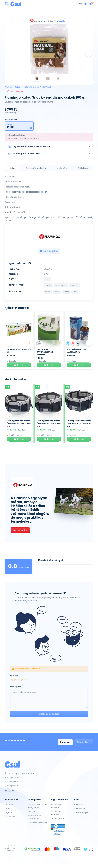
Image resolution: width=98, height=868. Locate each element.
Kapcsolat (65, 742)
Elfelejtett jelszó (82, 812)
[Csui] (12, 764)
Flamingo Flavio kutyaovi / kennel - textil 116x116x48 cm (79, 423)
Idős (75, 292)
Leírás (13, 168)
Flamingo (47, 87)
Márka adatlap (49, 251)
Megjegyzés (16, 687)
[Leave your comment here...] (49, 698)
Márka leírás (62, 168)
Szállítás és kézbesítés (37, 823)
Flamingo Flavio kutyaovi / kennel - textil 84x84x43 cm (49, 423)
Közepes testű (61, 285)
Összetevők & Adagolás (36, 168)
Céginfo (8, 812)
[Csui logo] (16, 4)
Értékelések (83, 168)
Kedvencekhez (15, 91)
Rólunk (7, 808)
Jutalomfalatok (31, 87)
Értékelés (14, 676)
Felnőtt (66, 292)
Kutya (18, 87)
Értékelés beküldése (49, 714)
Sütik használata (58, 819)
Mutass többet (20, 530)
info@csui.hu (12, 777)
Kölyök (48, 292)
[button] (49, 147)
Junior (57, 292)
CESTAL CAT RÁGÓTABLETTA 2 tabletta (75, 352)
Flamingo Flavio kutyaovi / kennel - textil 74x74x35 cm (19, 423)
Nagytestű (74, 285)
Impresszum (10, 817)
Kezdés (63, 21)
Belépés (78, 804)
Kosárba (19, 365)
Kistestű (48, 285)
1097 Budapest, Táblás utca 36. (20, 773)
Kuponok (31, 811)
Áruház (8, 87)
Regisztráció (80, 808)
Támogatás (84, 742)
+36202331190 (12, 782)
